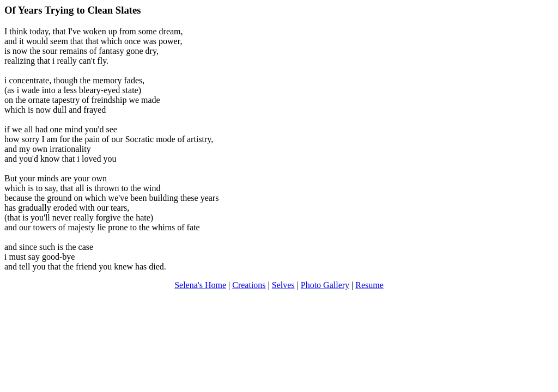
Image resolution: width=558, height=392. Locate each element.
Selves (283, 285)
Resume (369, 285)
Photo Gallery (325, 285)
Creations (249, 285)
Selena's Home (200, 285)
